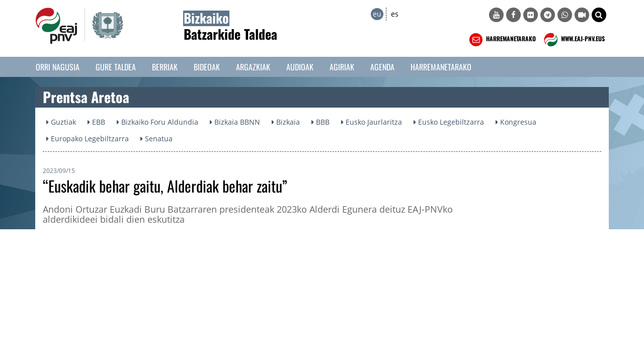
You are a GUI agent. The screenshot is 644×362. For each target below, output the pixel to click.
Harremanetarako (441, 67)
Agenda (382, 67)
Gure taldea (116, 67)
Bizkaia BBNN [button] (235, 122)
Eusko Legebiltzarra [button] (449, 122)
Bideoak (207, 67)
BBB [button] (320, 122)
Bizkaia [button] (286, 122)
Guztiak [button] (61, 122)
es (395, 14)
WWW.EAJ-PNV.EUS (573, 40)
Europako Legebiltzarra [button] (88, 139)
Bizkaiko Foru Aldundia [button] (157, 122)
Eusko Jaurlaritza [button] (372, 122)
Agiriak (342, 67)
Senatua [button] (156, 139)
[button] (599, 15)
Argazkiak (253, 67)
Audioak (300, 67)
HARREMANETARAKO (501, 40)
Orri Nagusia (58, 67)
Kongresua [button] (516, 122)
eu (377, 14)
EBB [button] (96, 122)
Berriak (165, 67)
